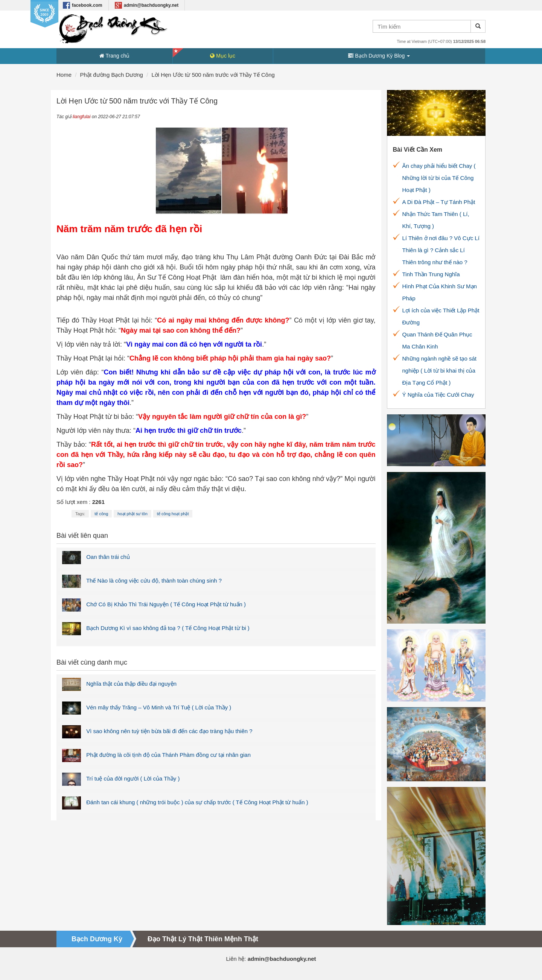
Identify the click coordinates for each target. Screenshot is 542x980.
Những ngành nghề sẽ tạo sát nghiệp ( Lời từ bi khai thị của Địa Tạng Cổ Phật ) (439, 371)
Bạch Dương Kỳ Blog (379, 56)
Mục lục (223, 56)
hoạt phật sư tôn (132, 514)
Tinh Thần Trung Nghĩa (431, 274)
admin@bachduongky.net (147, 5)
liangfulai (81, 117)
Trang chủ (114, 56)
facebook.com (83, 5)
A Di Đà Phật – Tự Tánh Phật (439, 202)
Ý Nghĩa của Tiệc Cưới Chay (438, 395)
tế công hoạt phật (173, 514)
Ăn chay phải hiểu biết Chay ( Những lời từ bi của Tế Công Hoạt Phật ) (439, 178)
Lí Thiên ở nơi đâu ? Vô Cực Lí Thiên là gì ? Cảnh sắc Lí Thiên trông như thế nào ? (441, 250)
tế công (101, 514)
